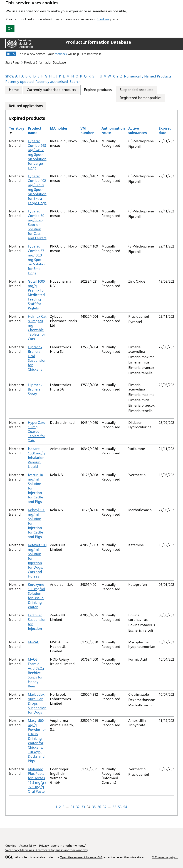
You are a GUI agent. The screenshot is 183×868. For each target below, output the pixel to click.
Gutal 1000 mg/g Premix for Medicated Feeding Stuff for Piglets (36, 295)
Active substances (138, 131)
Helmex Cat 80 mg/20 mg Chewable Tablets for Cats (37, 328)
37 (105, 807)
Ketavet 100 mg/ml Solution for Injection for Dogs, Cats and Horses (37, 561)
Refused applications (26, 106)
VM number (87, 131)
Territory (17, 128)
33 (83, 807)
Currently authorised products (51, 90)
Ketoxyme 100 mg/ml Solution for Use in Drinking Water (36, 596)
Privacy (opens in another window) (63, 846)
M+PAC (34, 642)
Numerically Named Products (148, 76)
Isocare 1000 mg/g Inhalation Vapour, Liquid (36, 458)
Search (75, 82)
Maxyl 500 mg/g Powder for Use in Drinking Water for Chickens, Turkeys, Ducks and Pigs (37, 741)
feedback (61, 54)
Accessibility (28, 846)
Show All (13, 76)
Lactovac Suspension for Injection (37, 622)
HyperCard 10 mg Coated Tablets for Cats (37, 431)
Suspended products (136, 90)
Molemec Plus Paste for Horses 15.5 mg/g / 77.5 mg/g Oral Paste (37, 780)
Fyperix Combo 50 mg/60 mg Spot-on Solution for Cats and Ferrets (37, 225)
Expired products (98, 90)
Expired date (165, 131)
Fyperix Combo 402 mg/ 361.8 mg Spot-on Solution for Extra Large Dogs (37, 190)
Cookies (103, 19)
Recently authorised (52, 82)
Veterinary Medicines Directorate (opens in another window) (47, 850)
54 (125, 807)
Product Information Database (98, 42)
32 (78, 807)
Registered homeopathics (141, 98)
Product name (35, 131)
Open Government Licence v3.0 (81, 857)
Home (14, 90)
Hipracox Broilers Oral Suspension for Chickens (37, 358)
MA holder (59, 128)
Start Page (12, 62)
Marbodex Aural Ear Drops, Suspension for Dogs (37, 703)
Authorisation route (113, 131)
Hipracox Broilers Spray (35, 389)
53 (120, 807)
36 (99, 807)
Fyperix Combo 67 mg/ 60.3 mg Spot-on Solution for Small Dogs (37, 260)
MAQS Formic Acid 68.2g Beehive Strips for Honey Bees (36, 673)
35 (94, 807)
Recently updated (20, 82)
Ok (10, 28)
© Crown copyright (165, 857)
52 (114, 807)
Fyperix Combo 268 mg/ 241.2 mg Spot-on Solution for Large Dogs (37, 154)
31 (72, 807)
